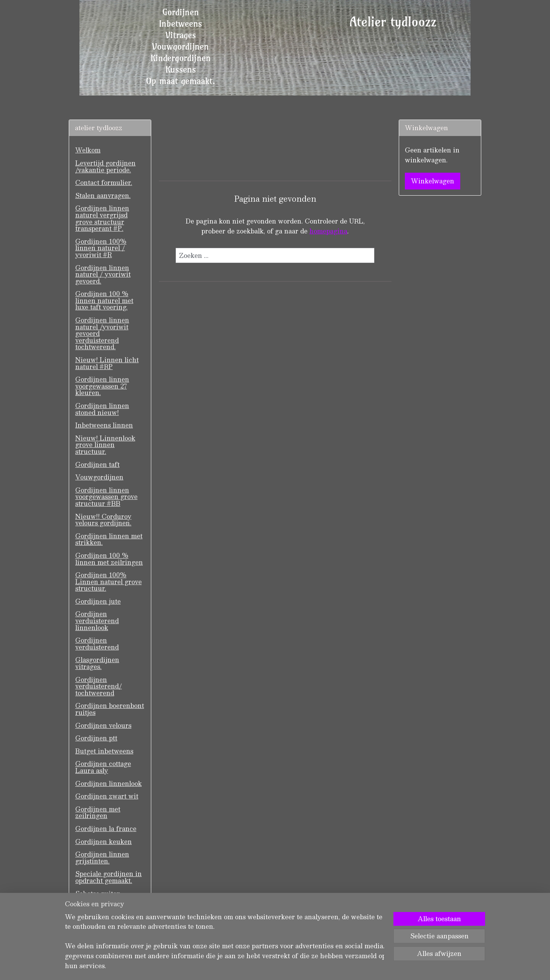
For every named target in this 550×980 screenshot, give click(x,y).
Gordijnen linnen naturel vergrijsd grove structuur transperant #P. (102, 218)
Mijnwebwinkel (359, 966)
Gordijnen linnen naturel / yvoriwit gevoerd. (103, 274)
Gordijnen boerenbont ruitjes (110, 709)
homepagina (328, 231)
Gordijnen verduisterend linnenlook (97, 620)
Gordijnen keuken (104, 842)
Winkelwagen (433, 181)
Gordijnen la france (106, 829)
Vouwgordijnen (99, 477)
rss (262, 966)
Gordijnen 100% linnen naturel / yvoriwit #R (101, 248)
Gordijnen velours (103, 725)
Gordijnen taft (97, 464)
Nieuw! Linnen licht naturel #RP (107, 363)
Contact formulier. (104, 182)
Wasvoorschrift (99, 932)
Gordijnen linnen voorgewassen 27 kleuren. (102, 386)
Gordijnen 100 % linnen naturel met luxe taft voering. (104, 300)
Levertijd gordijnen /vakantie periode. (105, 166)
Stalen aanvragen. (103, 195)
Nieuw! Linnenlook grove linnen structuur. (105, 445)
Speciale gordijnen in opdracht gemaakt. (108, 877)
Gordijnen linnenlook (108, 783)
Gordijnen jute (98, 601)
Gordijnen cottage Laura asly (103, 767)
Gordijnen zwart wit (107, 796)
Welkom (88, 150)
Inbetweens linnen (104, 425)
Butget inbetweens (104, 751)
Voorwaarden (96, 919)
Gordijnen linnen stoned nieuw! (102, 409)
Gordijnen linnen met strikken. (109, 539)
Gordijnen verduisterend (97, 644)
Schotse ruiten (98, 893)
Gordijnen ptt (96, 738)
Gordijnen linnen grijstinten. (102, 858)
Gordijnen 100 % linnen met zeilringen (109, 559)
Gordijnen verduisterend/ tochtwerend (99, 686)
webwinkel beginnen (291, 966)
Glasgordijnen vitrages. (97, 663)
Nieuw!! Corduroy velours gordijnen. (103, 520)
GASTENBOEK (100, 906)
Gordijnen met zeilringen (98, 812)
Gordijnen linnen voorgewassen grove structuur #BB (106, 497)
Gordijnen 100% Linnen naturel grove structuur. (108, 582)
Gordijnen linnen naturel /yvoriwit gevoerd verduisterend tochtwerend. (102, 333)
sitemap (248, 966)
